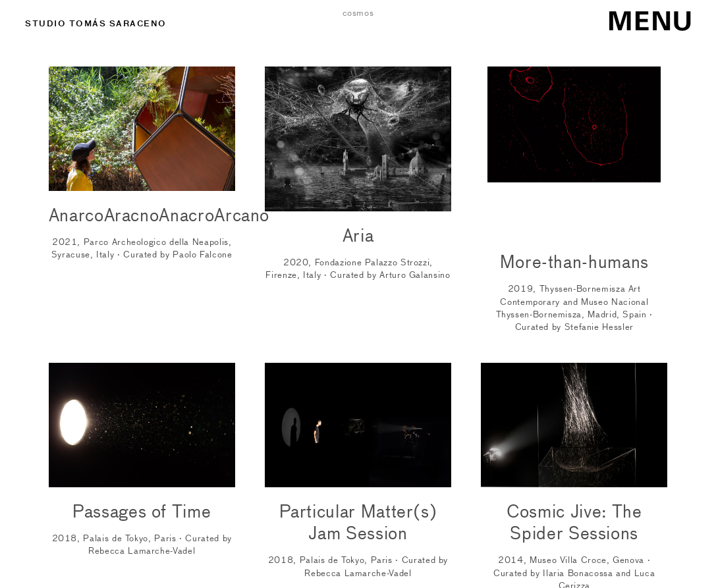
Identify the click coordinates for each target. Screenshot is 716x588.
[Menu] (638, 17)
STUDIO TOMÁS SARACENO (96, 23)
